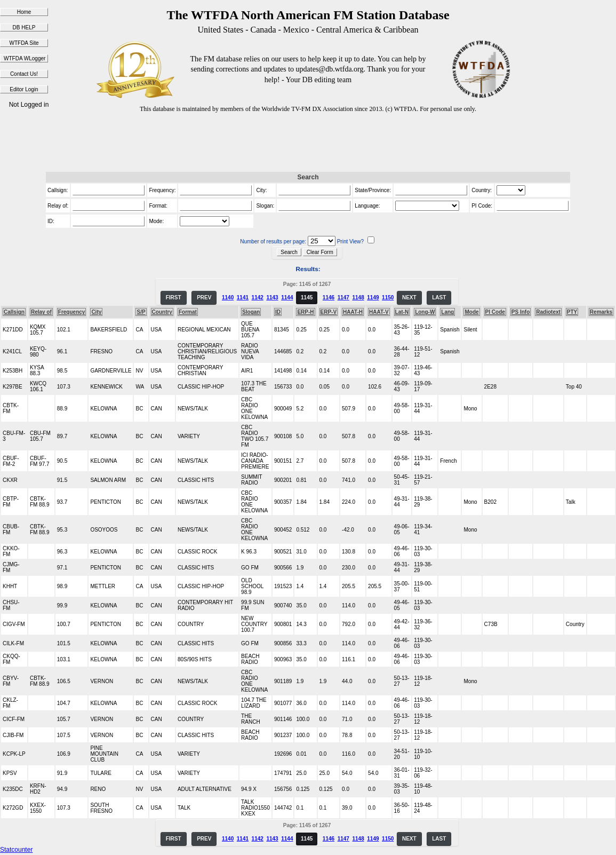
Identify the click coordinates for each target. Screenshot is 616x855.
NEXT (409, 298)
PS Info (521, 312)
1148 (358, 298)
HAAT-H (353, 312)
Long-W (425, 312)
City (96, 312)
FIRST (174, 298)
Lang (447, 312)
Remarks (601, 312)
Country (162, 312)
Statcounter (16, 850)
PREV (204, 298)
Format (188, 312)
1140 (228, 298)
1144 (287, 298)
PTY (572, 312)
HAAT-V (379, 312)
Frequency (72, 312)
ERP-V (329, 312)
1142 (258, 298)
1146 (329, 298)
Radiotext (548, 312)
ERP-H (305, 312)
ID (278, 312)
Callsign (14, 312)
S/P (141, 312)
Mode (471, 312)
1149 (373, 298)
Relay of (41, 312)
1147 (343, 298)
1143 (272, 298)
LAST (439, 298)
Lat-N (402, 312)
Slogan (251, 312)
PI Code (495, 312)
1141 (243, 298)
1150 (388, 298)
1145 (307, 298)
